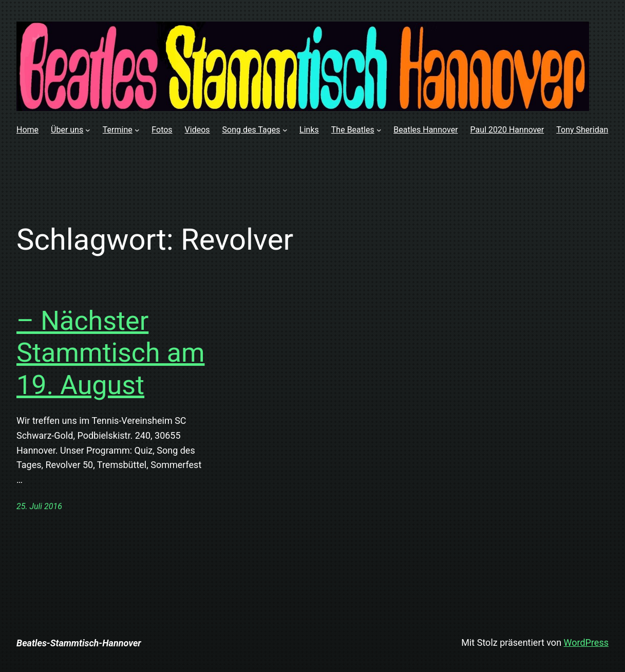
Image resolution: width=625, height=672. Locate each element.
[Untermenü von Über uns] (88, 130)
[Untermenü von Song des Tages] (285, 130)
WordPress (586, 642)
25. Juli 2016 (39, 506)
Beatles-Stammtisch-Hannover (79, 643)
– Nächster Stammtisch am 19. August (111, 353)
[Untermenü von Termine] (137, 130)
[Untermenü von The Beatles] (379, 130)
